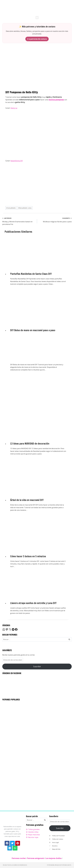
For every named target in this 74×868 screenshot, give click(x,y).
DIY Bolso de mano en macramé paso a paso (33, 330)
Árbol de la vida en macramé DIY (27, 500)
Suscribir (37, 667)
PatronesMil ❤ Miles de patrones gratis (59, 865)
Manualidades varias (25, 208)
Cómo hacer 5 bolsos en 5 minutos (28, 556)
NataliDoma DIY (17, 161)
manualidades (11, 208)
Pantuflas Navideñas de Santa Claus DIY (31, 274)
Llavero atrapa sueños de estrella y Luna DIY (33, 603)
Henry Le (14, 108)
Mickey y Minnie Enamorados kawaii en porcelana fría (19, 221)
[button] (37, 18)
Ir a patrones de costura (37, 39)
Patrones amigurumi (36, 858)
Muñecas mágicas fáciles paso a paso (55, 220)
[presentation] (38, 251)
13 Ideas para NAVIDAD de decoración (30, 444)
